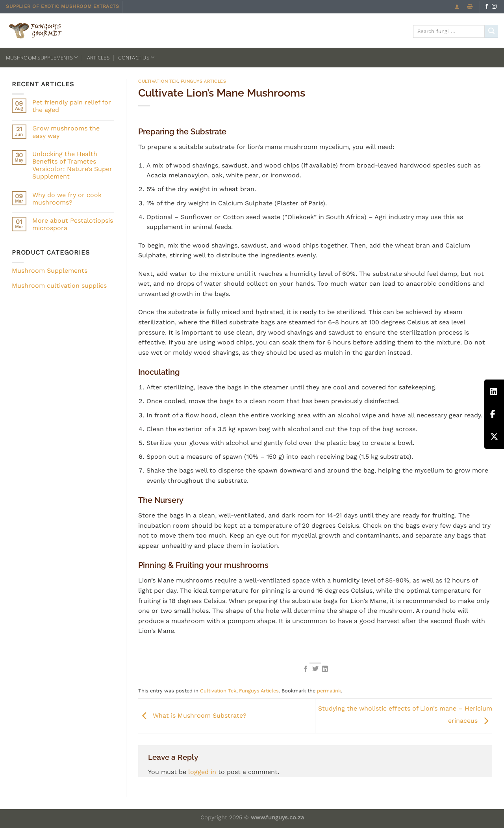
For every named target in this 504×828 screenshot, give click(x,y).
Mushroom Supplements (42, 57)
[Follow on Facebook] (487, 7)
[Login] (457, 7)
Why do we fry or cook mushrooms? (67, 199)
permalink (329, 691)
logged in (202, 772)
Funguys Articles (204, 81)
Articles (98, 58)
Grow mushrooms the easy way (66, 132)
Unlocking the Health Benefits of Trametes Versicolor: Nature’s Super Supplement (72, 165)
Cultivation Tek (158, 81)
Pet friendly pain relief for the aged (72, 106)
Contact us (136, 57)
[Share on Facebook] (306, 669)
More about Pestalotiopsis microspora (73, 224)
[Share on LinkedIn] (325, 669)
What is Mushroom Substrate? (192, 715)
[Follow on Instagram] (494, 7)
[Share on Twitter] (315, 669)
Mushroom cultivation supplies (59, 286)
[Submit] (491, 32)
